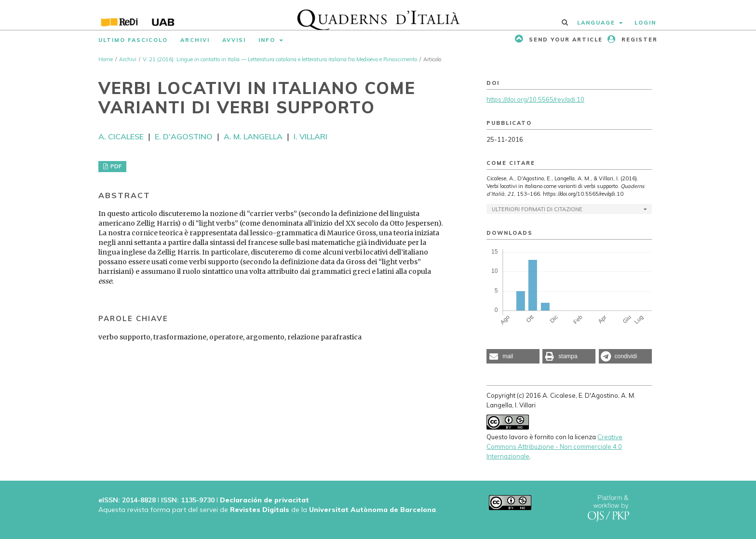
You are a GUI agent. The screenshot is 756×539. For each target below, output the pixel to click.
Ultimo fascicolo (133, 40)
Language (597, 23)
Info (268, 40)
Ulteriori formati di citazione (537, 209)
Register (638, 40)
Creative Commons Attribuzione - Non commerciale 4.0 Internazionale (554, 446)
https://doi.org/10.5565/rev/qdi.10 (535, 99)
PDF (115, 166)
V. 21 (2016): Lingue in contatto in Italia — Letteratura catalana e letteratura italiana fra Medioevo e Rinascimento (280, 59)
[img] (378, 15)
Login (645, 23)
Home (106, 59)
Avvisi (234, 40)
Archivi (195, 40)
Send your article (565, 40)
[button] (513, 356)
